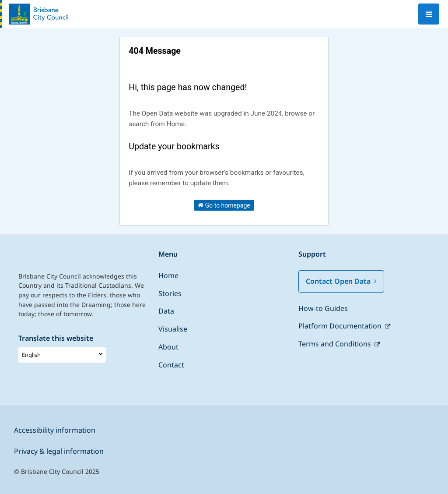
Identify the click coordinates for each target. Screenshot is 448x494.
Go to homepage (224, 205)
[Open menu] (429, 14)
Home (168, 275)
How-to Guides (323, 308)
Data (166, 311)
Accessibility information (55, 430)
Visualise (173, 329)
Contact (171, 365)
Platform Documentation (341, 326)
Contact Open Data (341, 281)
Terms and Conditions (336, 344)
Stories (170, 293)
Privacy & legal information (59, 451)
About (168, 347)
